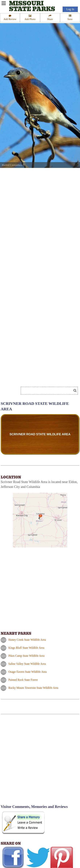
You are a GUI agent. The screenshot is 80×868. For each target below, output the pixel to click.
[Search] (48, 391)
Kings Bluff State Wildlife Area (26, 648)
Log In (70, 9)
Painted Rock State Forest (23, 680)
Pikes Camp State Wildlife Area (26, 656)
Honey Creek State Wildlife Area (27, 640)
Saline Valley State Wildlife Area (27, 664)
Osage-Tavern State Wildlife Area (27, 672)
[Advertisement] (40, 762)
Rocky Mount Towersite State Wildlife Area (33, 688)
